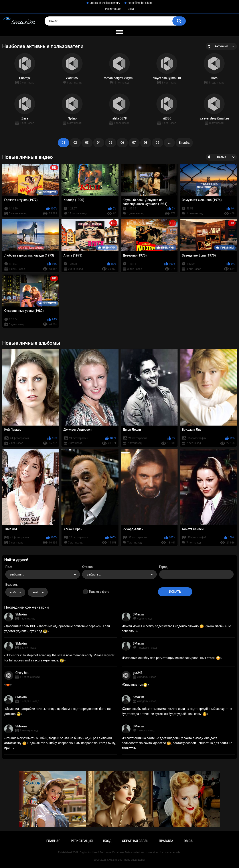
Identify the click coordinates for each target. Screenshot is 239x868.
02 (75, 143)
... (169, 143)
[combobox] (43, 574)
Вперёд (184, 143)
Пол (8, 567)
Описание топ (135, 685)
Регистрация (113, 9)
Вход (131, 9)
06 (122, 143)
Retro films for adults (140, 3)
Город (163, 567)
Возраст (11, 585)
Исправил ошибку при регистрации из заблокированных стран (172, 658)
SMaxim (21, 614)
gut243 (138, 673)
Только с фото (99, 592)
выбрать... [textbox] (17, 574)
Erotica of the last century (105, 3)
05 (111, 143)
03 (87, 143)
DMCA (188, 841)
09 (158, 143)
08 (146, 143)
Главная (53, 841)
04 (99, 143)
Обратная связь (135, 841)
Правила (166, 841)
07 (134, 143)
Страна (87, 567)
